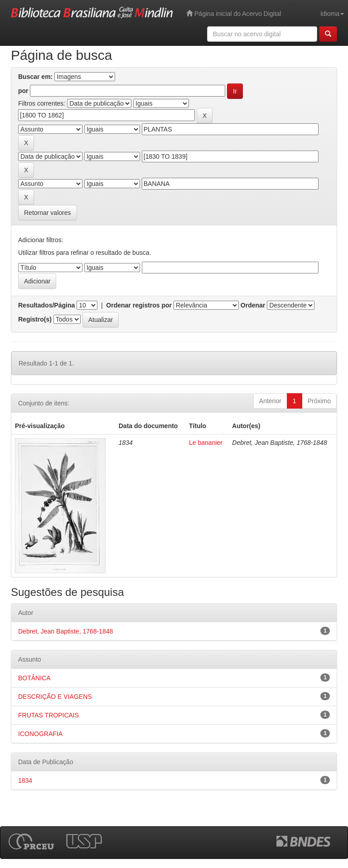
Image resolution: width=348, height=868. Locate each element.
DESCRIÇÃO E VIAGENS (55, 697)
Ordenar (253, 305)
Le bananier (206, 443)
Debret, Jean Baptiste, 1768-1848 (65, 631)
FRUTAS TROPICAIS (48, 715)
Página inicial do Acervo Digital (234, 13)
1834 (25, 780)
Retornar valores (48, 213)
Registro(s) (35, 319)
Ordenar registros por (139, 305)
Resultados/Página (46, 305)
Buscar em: (35, 77)
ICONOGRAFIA (40, 734)
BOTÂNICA (34, 678)
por (23, 91)
